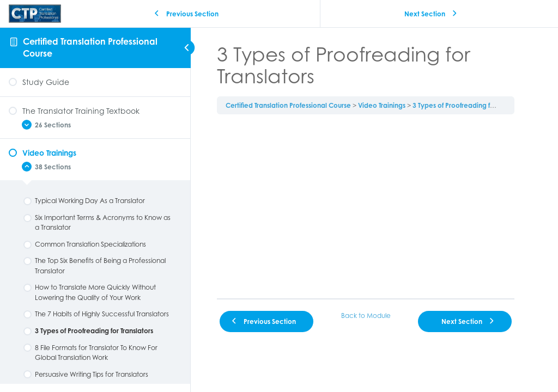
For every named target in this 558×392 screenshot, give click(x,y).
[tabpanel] (366, 206)
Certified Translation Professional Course (288, 105)
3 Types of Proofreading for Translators (472, 105)
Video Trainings (382, 105)
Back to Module (366, 316)
